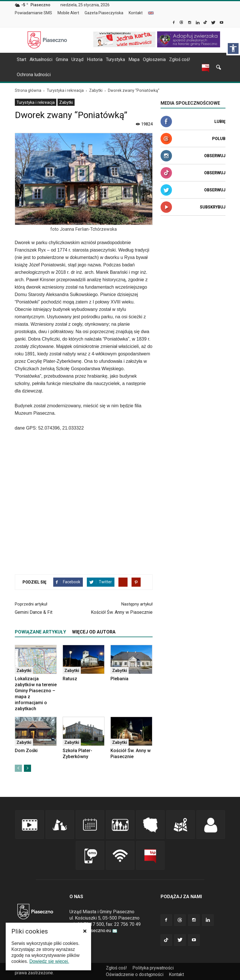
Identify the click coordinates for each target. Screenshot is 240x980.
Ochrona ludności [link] (34, 75)
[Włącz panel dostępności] (233, 48)
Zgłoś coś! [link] (180, 59)
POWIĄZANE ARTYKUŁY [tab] (40, 632)
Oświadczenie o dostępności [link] (135, 974)
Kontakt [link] (136, 13)
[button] (85, 931)
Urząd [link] (77, 59)
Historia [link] (95, 59)
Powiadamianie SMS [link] (33, 13)
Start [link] (21, 59)
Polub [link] (219, 139)
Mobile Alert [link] (68, 13)
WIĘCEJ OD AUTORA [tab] (94, 632)
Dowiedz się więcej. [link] (49, 961)
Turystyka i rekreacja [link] (36, 102)
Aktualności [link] (41, 59)
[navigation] (113, 60)
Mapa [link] (134, 59)
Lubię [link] (220, 122)
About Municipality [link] (151, 13)
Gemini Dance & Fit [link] (34, 612)
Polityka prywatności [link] (153, 968)
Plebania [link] (119, 679)
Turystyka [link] (115, 59)
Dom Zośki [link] (26, 751)
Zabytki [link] (66, 102)
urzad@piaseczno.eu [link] (93, 931)
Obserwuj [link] (215, 156)
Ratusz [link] (70, 679)
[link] (174, 23)
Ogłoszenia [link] (154, 59)
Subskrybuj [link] (213, 207)
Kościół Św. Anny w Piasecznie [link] (122, 612)
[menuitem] (36, 13)
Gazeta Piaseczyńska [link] (104, 13)
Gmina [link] (62, 59)
